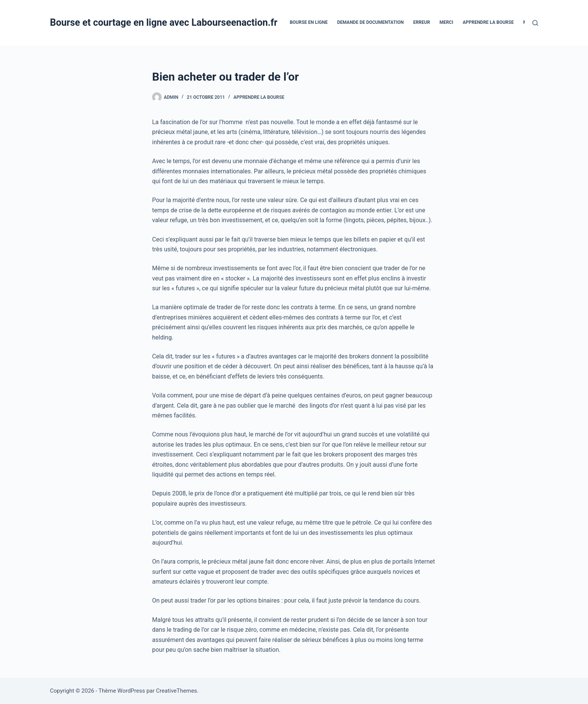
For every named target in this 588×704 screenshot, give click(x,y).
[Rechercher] (535, 23)
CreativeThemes (177, 691)
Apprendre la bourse (488, 22)
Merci (446, 22)
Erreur (422, 22)
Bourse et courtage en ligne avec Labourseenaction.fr (164, 23)
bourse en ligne (309, 22)
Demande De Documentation (370, 22)
